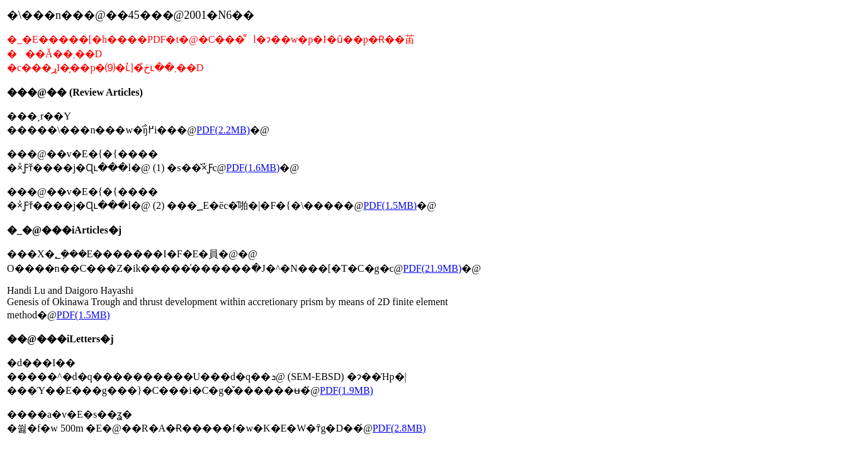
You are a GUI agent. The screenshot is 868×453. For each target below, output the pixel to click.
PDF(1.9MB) (347, 390)
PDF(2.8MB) (399, 428)
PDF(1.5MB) (390, 205)
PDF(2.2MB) (223, 130)
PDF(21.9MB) (432, 268)
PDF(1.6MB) (253, 168)
